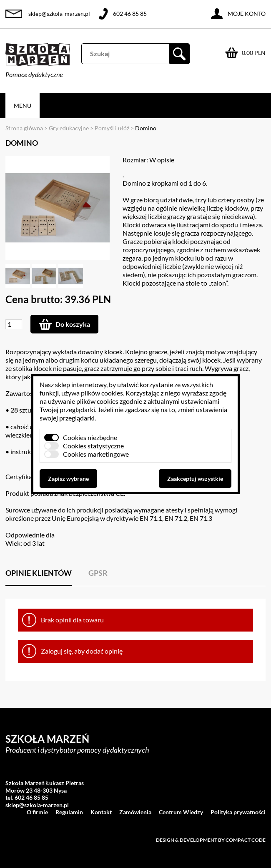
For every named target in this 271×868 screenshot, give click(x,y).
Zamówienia (135, 812)
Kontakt (101, 812)
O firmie (37, 812)
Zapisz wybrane (68, 479)
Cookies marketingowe (96, 454)
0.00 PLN (254, 53)
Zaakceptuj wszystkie (195, 479)
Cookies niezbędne (90, 437)
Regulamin (69, 812)
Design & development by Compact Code (211, 840)
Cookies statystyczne (93, 446)
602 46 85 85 (130, 14)
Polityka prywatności (238, 812)
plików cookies (102, 393)
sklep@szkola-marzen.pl (59, 14)
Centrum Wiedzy (181, 812)
